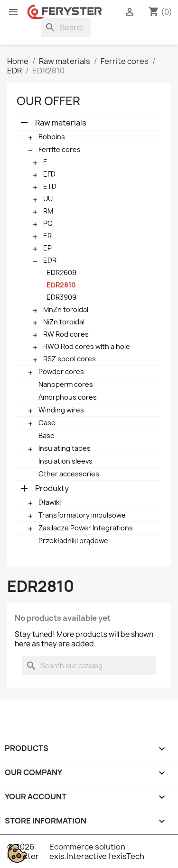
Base (47, 435)
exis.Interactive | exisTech (97, 856)
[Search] (66, 27)
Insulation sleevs (66, 461)
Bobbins (52, 137)
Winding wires (61, 410)
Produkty (52, 488)
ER (47, 236)
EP (47, 248)
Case (47, 423)
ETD (50, 186)
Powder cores (61, 371)
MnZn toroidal (66, 309)
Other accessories (69, 474)
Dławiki (50, 502)
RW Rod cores (66, 334)
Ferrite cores (60, 149)
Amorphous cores (68, 397)
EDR (50, 260)
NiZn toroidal (64, 322)
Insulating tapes (65, 448)
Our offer (48, 101)
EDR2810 (61, 285)
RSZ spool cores (70, 359)
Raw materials (61, 123)
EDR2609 (61, 273)
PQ (48, 223)
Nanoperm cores (66, 384)
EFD (49, 174)
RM (48, 211)
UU (48, 199)
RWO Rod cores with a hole (87, 346)
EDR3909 (61, 297)
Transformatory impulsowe (82, 515)
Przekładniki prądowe (73, 541)
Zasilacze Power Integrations (86, 528)
